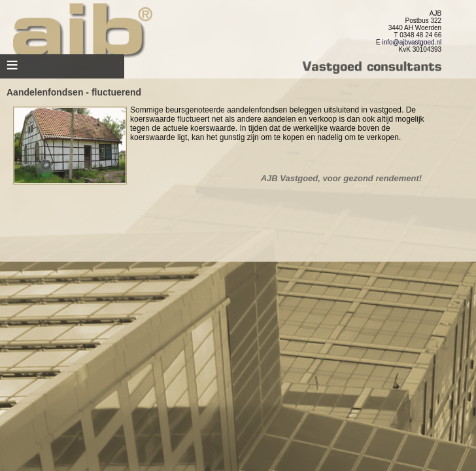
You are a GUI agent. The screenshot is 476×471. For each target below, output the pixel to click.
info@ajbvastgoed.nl (412, 42)
